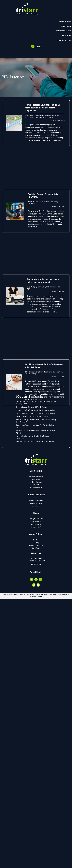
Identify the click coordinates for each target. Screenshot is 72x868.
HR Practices (49, 115)
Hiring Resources (51, 507)
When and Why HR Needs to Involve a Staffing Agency (35, 751)
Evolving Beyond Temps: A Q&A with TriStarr (31, 716)
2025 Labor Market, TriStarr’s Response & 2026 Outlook (35, 723)
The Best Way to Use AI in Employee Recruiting (32, 726)
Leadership (38, 117)
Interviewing (30, 509)
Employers (40, 115)
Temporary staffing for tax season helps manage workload (36, 719)
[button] (16, 53)
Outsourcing (50, 311)
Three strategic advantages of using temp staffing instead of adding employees (43, 108)
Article (41, 214)
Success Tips (58, 407)
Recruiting (38, 509)
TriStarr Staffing (48, 117)
